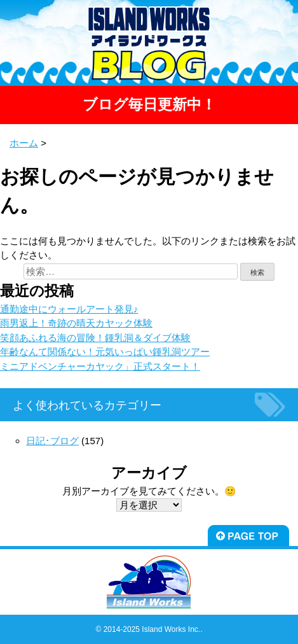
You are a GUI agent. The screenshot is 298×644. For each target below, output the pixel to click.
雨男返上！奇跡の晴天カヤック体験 (76, 323)
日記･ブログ (52, 441)
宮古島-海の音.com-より (141, 29)
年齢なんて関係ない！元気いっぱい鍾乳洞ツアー (105, 352)
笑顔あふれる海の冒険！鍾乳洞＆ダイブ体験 (95, 338)
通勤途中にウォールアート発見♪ (69, 309)
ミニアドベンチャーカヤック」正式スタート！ (100, 366)
